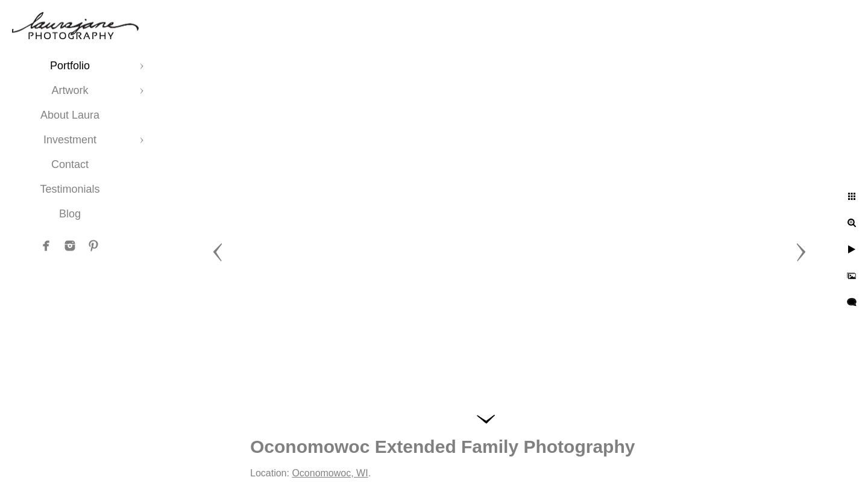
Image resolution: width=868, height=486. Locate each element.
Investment (70, 140)
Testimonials (70, 189)
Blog (70, 214)
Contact (70, 164)
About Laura (70, 115)
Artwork (70, 90)
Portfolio (70, 66)
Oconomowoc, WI (330, 473)
